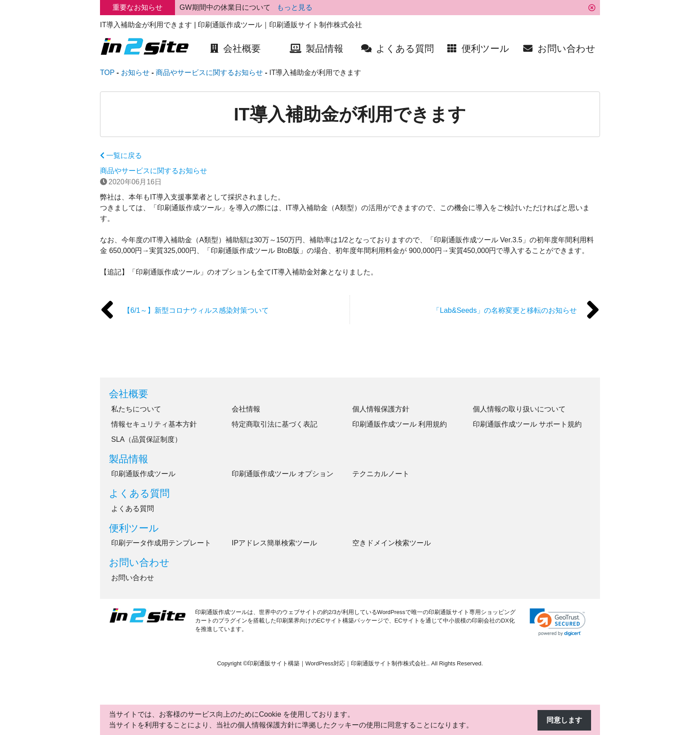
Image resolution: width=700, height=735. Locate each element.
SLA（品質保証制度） (146, 439)
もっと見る (295, 7)
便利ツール (134, 528)
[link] (558, 622)
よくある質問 (139, 493)
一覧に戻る (121, 156)
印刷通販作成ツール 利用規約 (400, 424)
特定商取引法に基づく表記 (275, 424)
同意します (564, 720)
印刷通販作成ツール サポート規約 (527, 424)
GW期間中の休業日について (226, 7)
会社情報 (246, 409)
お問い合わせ (139, 563)
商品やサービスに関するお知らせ (154, 171)
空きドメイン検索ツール (392, 543)
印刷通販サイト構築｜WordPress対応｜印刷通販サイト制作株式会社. (338, 663)
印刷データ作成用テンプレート (161, 543)
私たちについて (136, 409)
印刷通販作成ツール (143, 474)
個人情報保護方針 (381, 409)
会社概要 (129, 394)
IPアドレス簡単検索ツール (274, 543)
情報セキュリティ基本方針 (154, 424)
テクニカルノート (381, 474)
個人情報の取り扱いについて (519, 409)
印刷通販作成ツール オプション (283, 474)
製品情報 (129, 459)
